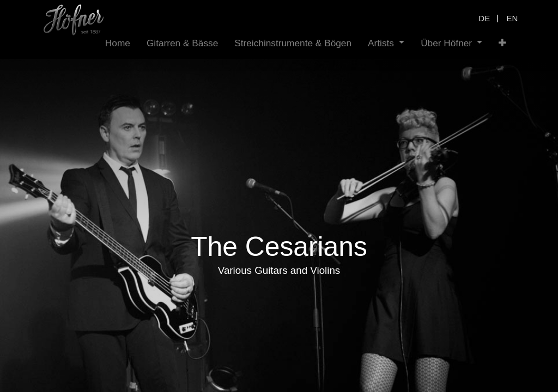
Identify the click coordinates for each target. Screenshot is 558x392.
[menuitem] (118, 43)
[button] (502, 43)
